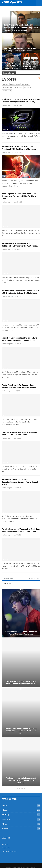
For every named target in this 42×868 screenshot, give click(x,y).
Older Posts (8, 578)
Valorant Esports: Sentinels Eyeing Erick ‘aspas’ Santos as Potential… (21, 633)
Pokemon (5, 810)
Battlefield (28, 87)
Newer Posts (34, 578)
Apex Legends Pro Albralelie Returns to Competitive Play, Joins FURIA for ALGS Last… (19, 196)
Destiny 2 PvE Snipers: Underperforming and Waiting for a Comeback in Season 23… (21, 731)
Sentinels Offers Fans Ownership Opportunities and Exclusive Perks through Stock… (20, 482)
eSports (5, 12)
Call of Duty (5, 815)
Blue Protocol (7, 91)
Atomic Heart (18, 87)
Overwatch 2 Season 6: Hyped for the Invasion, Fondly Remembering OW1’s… (21, 682)
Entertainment (6, 819)
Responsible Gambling (9, 851)
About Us (5, 844)
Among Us (5, 84)
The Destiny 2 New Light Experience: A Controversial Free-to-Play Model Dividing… (21, 780)
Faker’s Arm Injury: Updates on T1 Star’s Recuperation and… (11, 66)
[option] (21, 688)
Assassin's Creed (7, 87)
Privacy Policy (6, 848)
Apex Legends (26, 84)
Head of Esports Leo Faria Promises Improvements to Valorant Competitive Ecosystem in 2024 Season (21, 28)
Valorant (4, 824)
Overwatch (5, 829)
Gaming (21, 590)
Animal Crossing (15, 84)
